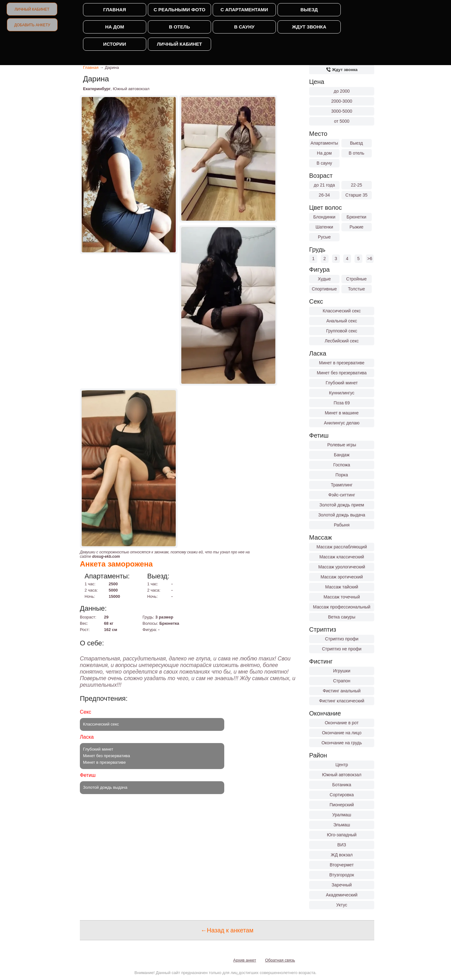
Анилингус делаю (342, 423)
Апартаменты (324, 143)
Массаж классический (342, 557)
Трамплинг (342, 485)
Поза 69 (342, 403)
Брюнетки (357, 217)
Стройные (356, 279)
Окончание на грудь (342, 743)
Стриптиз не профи (342, 649)
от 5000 (342, 121)
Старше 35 (356, 195)
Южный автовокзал (342, 775)
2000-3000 (342, 101)
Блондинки (324, 217)
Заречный (342, 885)
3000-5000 (342, 111)
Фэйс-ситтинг (342, 495)
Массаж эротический (342, 577)
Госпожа (342, 465)
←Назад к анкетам (227, 930)
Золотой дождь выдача (342, 515)
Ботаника (342, 785)
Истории (114, 44)
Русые (324, 237)
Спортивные (324, 289)
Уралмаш (342, 815)
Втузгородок (342, 875)
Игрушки (342, 671)
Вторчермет (342, 865)
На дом (115, 27)
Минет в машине (342, 413)
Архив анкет (245, 960)
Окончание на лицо (342, 733)
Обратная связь (280, 960)
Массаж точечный (342, 597)
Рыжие (356, 227)
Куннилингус (342, 393)
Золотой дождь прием (342, 505)
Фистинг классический (342, 701)
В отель (179, 27)
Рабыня (342, 525)
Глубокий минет (342, 383)
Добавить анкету (32, 25)
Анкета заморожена (116, 564)
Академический (342, 895)
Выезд (309, 10)
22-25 (356, 185)
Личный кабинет (32, 9)
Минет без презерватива (342, 373)
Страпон (342, 681)
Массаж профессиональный (342, 607)
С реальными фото (179, 10)
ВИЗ (342, 845)
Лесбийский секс (342, 341)
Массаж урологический (342, 567)
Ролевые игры (342, 445)
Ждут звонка (309, 27)
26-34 (324, 195)
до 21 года (324, 185)
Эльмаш (342, 825)
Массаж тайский (342, 587)
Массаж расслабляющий (342, 547)
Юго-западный (342, 835)
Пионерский (342, 805)
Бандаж (342, 455)
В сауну (244, 27)
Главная (115, 10)
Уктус (342, 905)
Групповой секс (342, 331)
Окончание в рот (342, 723)
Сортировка (342, 795)
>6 (370, 259)
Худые (324, 279)
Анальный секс (342, 321)
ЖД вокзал (342, 855)
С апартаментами (244, 10)
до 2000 (342, 91)
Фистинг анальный (342, 691)
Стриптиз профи (342, 639)
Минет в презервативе (342, 363)
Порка (342, 475)
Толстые (356, 289)
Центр (342, 765)
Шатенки (324, 227)
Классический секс (342, 311)
